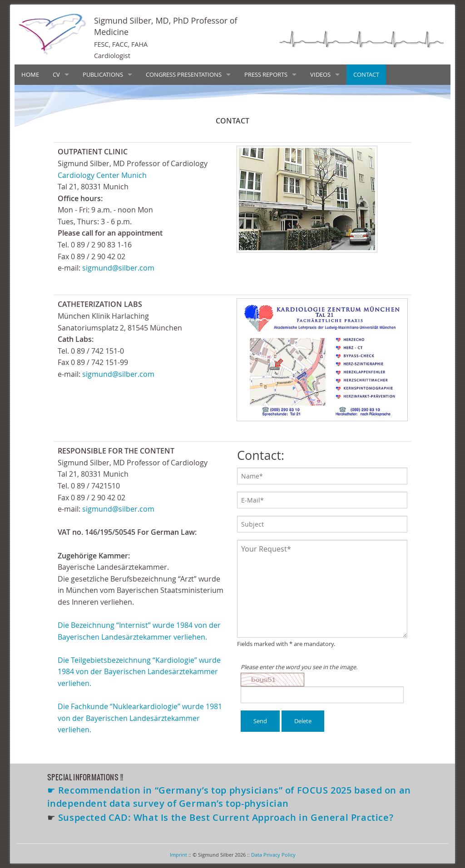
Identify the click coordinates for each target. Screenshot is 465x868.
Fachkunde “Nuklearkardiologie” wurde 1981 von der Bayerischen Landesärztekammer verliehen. (140, 718)
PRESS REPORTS (266, 74)
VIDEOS (320, 74)
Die (64, 660)
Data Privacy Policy (273, 855)
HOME (30, 74)
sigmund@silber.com (118, 268)
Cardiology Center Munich (102, 175)
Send (260, 721)
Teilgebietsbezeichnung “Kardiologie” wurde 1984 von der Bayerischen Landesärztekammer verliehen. (139, 672)
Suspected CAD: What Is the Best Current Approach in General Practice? (226, 817)
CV (56, 74)
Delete (303, 721)
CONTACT (366, 74)
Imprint (178, 855)
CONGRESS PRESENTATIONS (184, 74)
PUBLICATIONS (103, 74)
